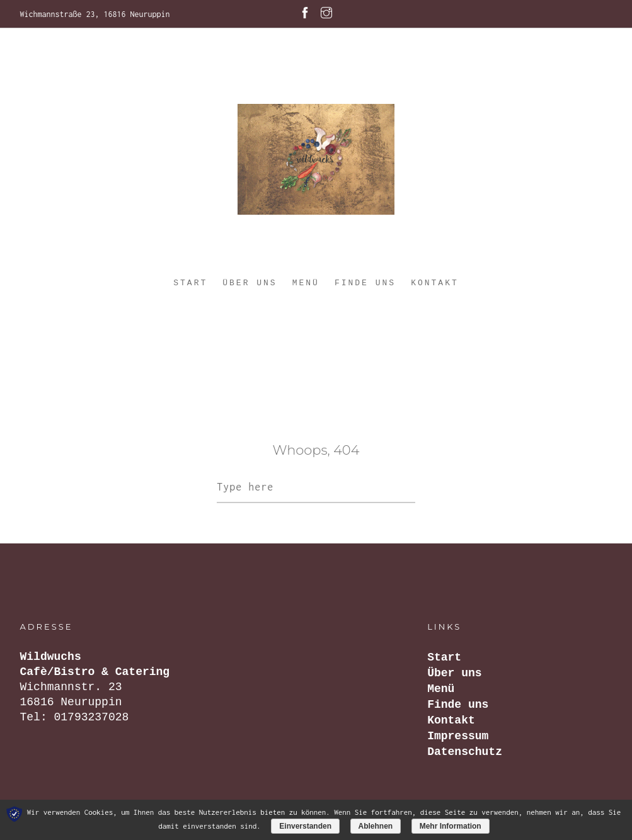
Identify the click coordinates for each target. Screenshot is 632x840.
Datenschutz (465, 752)
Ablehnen (376, 826)
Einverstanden (305, 826)
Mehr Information (451, 826)
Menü (306, 283)
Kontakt (435, 283)
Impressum (458, 736)
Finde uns (365, 283)
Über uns (250, 283)
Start (190, 283)
